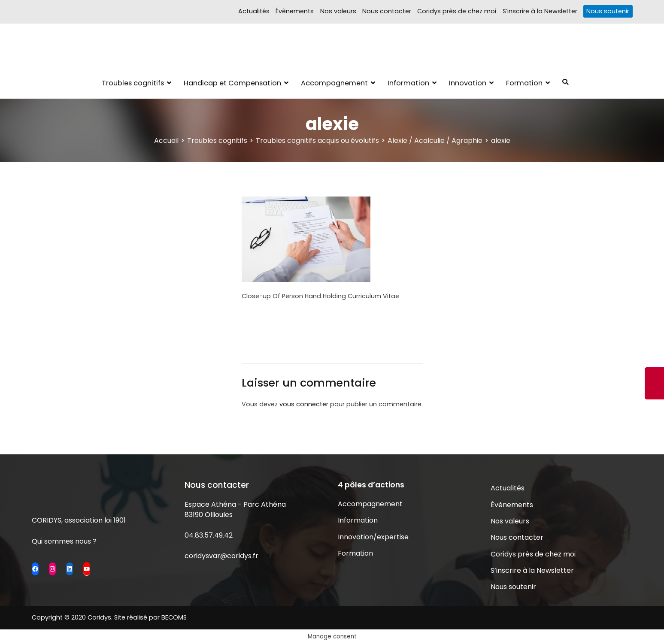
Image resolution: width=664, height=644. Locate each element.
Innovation (468, 83)
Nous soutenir (608, 11)
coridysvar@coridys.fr (221, 556)
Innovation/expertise (373, 537)
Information (408, 83)
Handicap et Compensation (232, 83)
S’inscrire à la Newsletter (540, 11)
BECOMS (174, 617)
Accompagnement (334, 83)
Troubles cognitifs (133, 83)
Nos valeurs (338, 11)
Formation (524, 83)
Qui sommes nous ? (64, 541)
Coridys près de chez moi (457, 11)
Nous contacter (387, 11)
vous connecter (304, 404)
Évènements (295, 11)
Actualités (254, 11)
